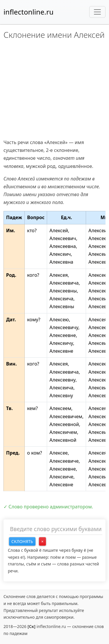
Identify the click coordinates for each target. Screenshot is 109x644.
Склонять (22, 541)
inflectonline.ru (28, 12)
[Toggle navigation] (97, 12)
